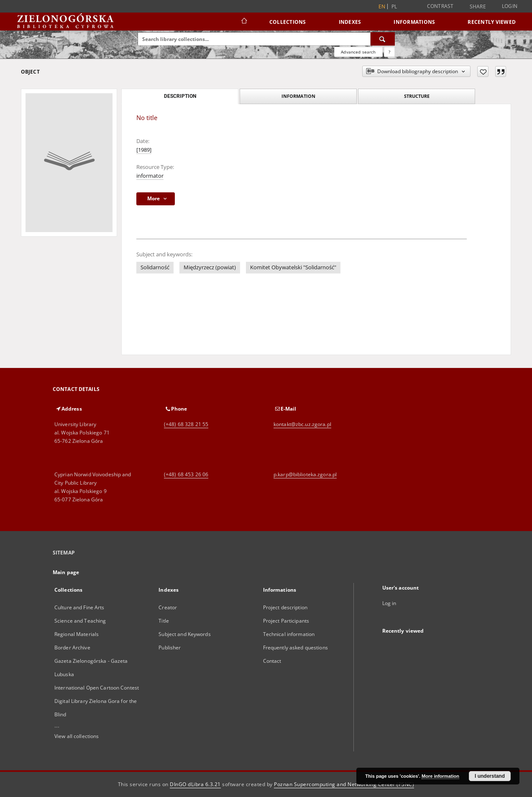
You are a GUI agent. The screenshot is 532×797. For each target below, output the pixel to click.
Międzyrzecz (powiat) (210, 267)
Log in (389, 603)
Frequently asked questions (295, 648)
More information (440, 776)
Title (164, 621)
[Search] (383, 39)
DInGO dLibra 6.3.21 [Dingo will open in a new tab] (195, 784)
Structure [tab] (417, 96)
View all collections (77, 736)
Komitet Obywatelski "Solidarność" (293, 267)
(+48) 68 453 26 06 (186, 474)
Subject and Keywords (184, 634)
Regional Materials (77, 634)
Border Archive (72, 648)
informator (150, 176)
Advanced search (358, 52)
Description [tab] (180, 96)
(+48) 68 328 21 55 (186, 424)
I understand (490, 776)
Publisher (170, 648)
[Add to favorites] (483, 72)
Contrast (440, 6)
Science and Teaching (80, 621)
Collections (288, 22)
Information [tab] (298, 96)
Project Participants (286, 621)
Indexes (350, 22)
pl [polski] (394, 6)
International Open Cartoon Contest (97, 688)
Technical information (289, 634)
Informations (414, 22)
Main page (66, 572)
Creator (168, 607)
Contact (272, 661)
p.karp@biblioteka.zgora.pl (305, 474)
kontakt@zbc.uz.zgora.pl (302, 424)
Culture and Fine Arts (79, 607)
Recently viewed (492, 22)
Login (510, 6)
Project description (285, 607)
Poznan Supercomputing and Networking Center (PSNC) (344, 784)
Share (478, 7)
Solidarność (155, 267)
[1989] (144, 150)
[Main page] (244, 22)
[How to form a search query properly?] (389, 52)
